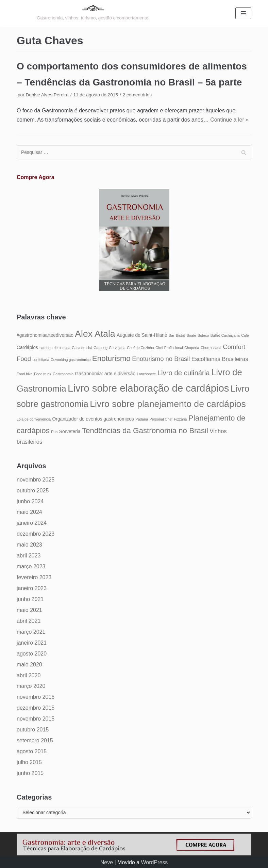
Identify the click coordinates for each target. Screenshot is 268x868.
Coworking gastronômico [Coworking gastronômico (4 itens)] (71, 360)
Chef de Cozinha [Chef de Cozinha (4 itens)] (140, 348)
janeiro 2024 (32, 523)
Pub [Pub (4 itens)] (54, 432)
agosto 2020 (32, 654)
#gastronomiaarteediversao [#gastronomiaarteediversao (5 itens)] (45, 335)
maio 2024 (29, 512)
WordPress (154, 862)
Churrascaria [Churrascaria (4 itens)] (211, 348)
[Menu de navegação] (243, 13)
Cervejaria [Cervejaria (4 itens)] (117, 348)
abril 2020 (29, 675)
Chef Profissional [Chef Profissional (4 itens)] (169, 348)
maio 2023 (29, 545)
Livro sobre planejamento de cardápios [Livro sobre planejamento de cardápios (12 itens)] (168, 404)
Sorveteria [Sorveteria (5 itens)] (70, 432)
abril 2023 (29, 556)
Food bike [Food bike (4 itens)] (25, 374)
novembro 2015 (36, 719)
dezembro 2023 (36, 534)
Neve (107, 862)
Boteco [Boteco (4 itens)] (203, 335)
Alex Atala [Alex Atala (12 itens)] (95, 334)
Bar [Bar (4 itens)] (172, 335)
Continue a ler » (229, 120)
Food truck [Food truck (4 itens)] (43, 374)
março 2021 (31, 632)
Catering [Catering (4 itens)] (101, 348)
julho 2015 (29, 762)
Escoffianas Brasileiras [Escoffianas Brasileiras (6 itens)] (220, 359)
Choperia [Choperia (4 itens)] (192, 348)
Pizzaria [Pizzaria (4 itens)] (181, 419)
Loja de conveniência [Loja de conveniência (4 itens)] (34, 419)
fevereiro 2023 (34, 577)
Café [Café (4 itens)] (245, 335)
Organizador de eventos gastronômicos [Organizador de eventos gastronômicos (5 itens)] (93, 419)
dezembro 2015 (36, 708)
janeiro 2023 (32, 588)
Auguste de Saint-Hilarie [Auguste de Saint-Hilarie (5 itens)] (142, 335)
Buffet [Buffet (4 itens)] (215, 335)
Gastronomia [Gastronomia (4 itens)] (63, 374)
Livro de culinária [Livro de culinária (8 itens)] (184, 373)
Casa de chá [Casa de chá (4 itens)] (82, 348)
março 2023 (31, 566)
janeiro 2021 (32, 643)
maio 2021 (29, 610)
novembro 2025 (36, 480)
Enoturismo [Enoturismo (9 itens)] (111, 358)
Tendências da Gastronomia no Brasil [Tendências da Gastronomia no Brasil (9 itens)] (145, 431)
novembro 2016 (36, 697)
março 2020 (31, 686)
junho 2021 (30, 599)
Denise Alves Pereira (47, 95)
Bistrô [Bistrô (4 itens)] (180, 335)
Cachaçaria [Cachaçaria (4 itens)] (231, 335)
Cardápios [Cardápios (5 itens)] (27, 348)
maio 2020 (29, 665)
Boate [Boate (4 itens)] (191, 335)
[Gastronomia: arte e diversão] (93, 13)
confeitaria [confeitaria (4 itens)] (41, 360)
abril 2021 (29, 621)
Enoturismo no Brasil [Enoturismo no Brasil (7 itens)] (161, 359)
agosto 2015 (32, 751)
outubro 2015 (33, 730)
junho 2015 (30, 773)
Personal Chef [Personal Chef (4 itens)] (161, 419)
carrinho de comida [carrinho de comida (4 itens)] (55, 348)
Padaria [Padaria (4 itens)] (142, 419)
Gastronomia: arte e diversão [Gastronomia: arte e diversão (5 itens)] (105, 374)
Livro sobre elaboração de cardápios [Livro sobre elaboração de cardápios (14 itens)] (148, 388)
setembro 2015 (35, 740)
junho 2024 (30, 501)
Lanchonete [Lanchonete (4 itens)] (147, 374)
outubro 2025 (33, 491)
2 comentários (137, 95)
